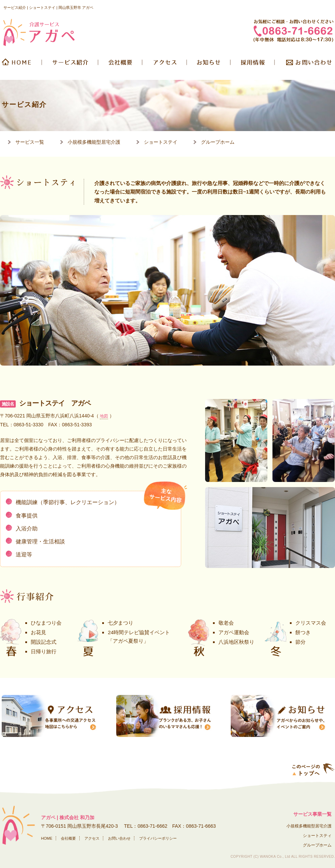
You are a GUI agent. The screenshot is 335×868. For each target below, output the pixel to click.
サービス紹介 (71, 65)
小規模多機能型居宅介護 (94, 142)
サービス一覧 (30, 142)
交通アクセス (165, 65)
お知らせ (209, 65)
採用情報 (253, 65)
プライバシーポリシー (158, 838)
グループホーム (218, 142)
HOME (21, 65)
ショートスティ (317, 836)
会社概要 (121, 65)
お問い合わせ (305, 65)
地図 (104, 416)
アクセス (92, 838)
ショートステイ (161, 142)
